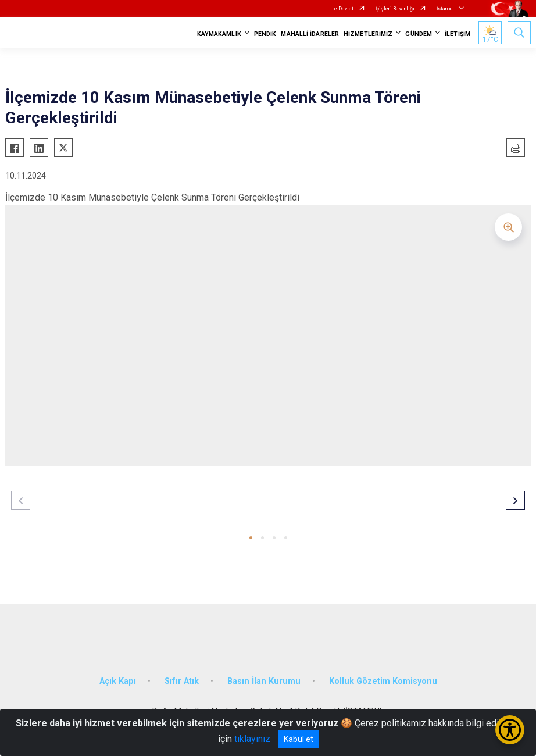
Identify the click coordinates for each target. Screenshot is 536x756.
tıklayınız (252, 739)
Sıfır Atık (182, 681)
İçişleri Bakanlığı (395, 9)
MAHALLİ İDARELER (310, 34)
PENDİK (265, 34)
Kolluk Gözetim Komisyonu (383, 681)
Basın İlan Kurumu (264, 681)
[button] (251, 538)
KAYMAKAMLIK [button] (219, 34)
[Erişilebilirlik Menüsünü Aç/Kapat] (510, 730)
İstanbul (445, 9)
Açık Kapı (118, 681)
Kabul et (299, 739)
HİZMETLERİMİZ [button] (368, 34)
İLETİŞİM (458, 34)
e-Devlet (344, 9)
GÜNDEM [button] (419, 34)
